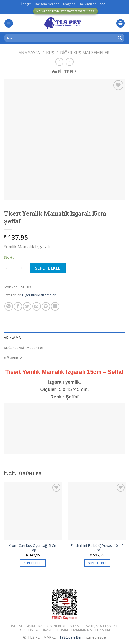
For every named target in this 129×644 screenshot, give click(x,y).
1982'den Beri (71, 637)
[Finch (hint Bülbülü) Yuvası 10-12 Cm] (97, 511)
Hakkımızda (88, 4)
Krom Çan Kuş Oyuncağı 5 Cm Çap (33, 548)
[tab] (64, 337)
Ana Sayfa (29, 53)
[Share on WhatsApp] (9, 306)
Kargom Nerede (47, 4)
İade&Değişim (23, 626)
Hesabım (103, 630)
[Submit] (120, 38)
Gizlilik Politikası (36, 630)
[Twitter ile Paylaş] (27, 306)
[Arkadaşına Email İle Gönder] (37, 306)
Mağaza (69, 4)
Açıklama (12, 337)
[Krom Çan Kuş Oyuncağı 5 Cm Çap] (33, 511)
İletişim (26, 4)
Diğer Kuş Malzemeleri (85, 53)
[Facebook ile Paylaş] (18, 306)
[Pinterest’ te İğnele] (46, 306)
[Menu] (9, 23)
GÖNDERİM (13, 358)
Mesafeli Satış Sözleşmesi (93, 626)
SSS (103, 4)
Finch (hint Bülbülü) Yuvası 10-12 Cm (97, 548)
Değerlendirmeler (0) (23, 348)
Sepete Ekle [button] (33, 563)
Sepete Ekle (48, 268)
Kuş (50, 53)
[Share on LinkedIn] (55, 306)
